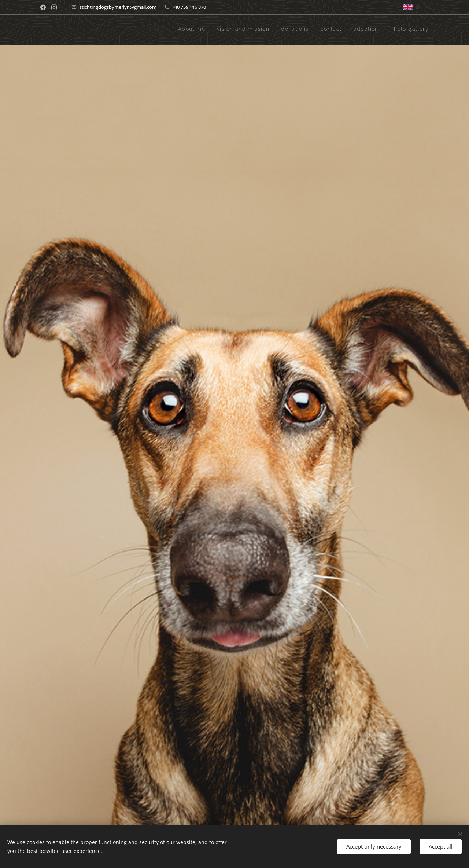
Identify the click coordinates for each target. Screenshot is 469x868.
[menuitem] (360, 30)
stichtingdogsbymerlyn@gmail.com (118, 7)
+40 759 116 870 (189, 7)
